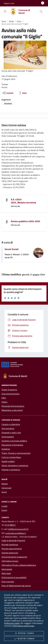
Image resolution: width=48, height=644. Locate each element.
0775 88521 (10, 525)
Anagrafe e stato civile (11, 433)
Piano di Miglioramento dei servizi (16, 586)
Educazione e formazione (12, 445)
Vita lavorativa (8, 428)
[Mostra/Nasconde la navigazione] (5, 11)
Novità (11, 21)
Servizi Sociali (12, 249)
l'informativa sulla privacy (23, 626)
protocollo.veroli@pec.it (16, 533)
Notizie (5, 484)
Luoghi (4, 506)
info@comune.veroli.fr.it (18, 529)
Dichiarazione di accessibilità (14, 577)
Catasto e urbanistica (11, 424)
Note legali (6, 573)
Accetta (24, 639)
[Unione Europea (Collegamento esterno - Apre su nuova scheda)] (24, 365)
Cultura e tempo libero (11, 457)
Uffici (4, 398)
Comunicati (6, 488)
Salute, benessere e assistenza (15, 465)
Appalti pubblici (8, 461)
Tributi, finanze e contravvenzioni (16, 453)
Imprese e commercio (11, 470)
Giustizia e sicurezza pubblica (14, 441)
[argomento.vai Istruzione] (8, 103)
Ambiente (6, 449)
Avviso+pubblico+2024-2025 (25, 221)
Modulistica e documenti (12, 410)
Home (4, 21)
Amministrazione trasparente (14, 557)
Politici (4, 402)
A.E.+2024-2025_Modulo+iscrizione (23, 201)
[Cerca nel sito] (41, 12)
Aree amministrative (10, 394)
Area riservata (8, 582)
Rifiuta (24, 633)
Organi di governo (9, 390)
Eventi (4, 510)
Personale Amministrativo (13, 406)
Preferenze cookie (12, 623)
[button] (9, 3)
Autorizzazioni (8, 437)
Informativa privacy (10, 561)
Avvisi (19, 21)
